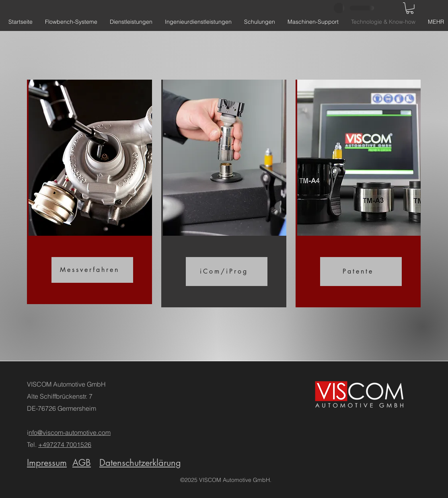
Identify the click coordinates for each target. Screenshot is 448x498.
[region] (89, 192)
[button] (410, 8)
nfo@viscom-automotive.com (70, 432)
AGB (82, 463)
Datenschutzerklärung (140, 463)
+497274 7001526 (65, 444)
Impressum (47, 463)
